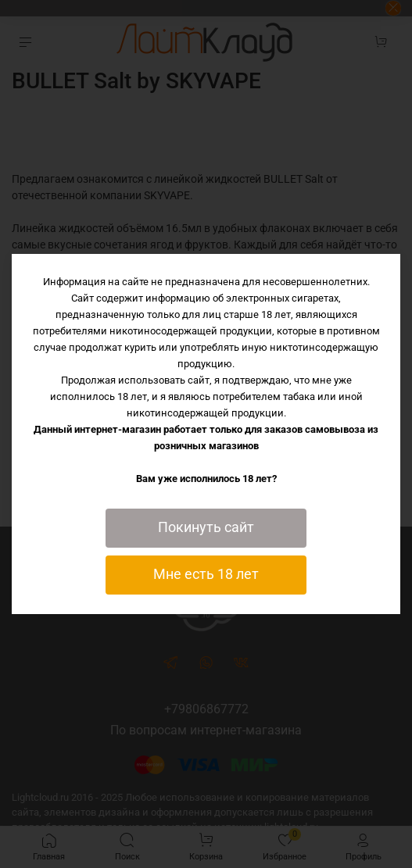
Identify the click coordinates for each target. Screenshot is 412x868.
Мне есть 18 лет (206, 574)
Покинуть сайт (206, 527)
